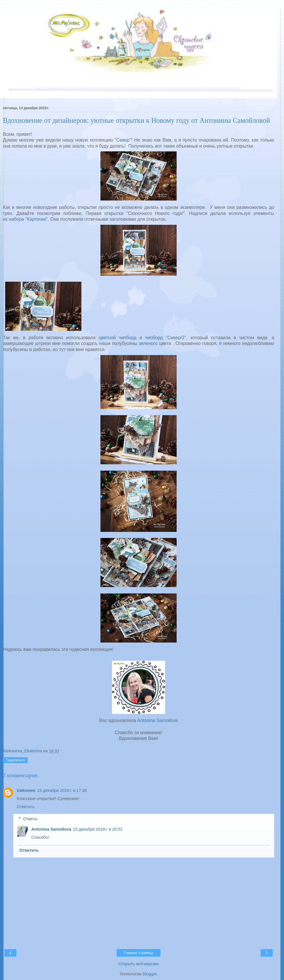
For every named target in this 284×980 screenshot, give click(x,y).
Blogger (150, 974)
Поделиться (15, 760)
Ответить (26, 807)
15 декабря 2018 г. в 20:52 (98, 829)
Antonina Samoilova (157, 720)
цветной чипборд (118, 338)
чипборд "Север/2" (164, 338)
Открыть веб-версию (139, 964)
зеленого (148, 343)
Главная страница (139, 953)
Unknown (26, 790)
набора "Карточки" (28, 219)
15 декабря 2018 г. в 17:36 (62, 790)
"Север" (122, 140)
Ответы (30, 819)
